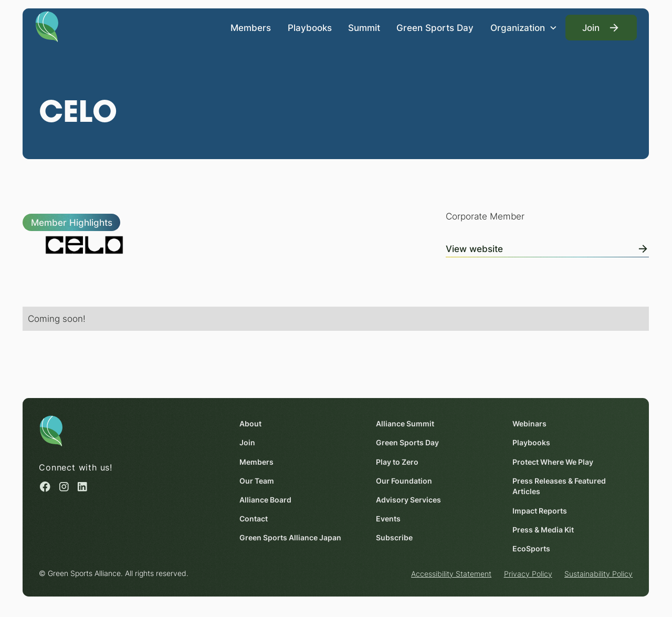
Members (251, 27)
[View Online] (547, 247)
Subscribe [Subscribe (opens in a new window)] (395, 538)
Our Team (257, 480)
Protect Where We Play (553, 462)
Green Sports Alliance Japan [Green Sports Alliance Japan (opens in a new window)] (291, 538)
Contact (254, 519)
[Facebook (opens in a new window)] (46, 487)
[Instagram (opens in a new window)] (64, 487)
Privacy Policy (528, 574)
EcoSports (532, 549)
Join (248, 443)
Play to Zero (398, 462)
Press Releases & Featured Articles (560, 486)
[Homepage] (47, 26)
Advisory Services (409, 500)
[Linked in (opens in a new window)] (82, 487)
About (251, 424)
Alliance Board (266, 500)
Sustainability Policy (598, 574)
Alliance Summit (406, 424)
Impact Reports (540, 510)
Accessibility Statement (451, 574)
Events (389, 519)
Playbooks (310, 27)
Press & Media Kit (544, 529)
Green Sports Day (435, 27)
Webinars (530, 424)
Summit (364, 27)
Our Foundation (405, 480)
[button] (524, 28)
